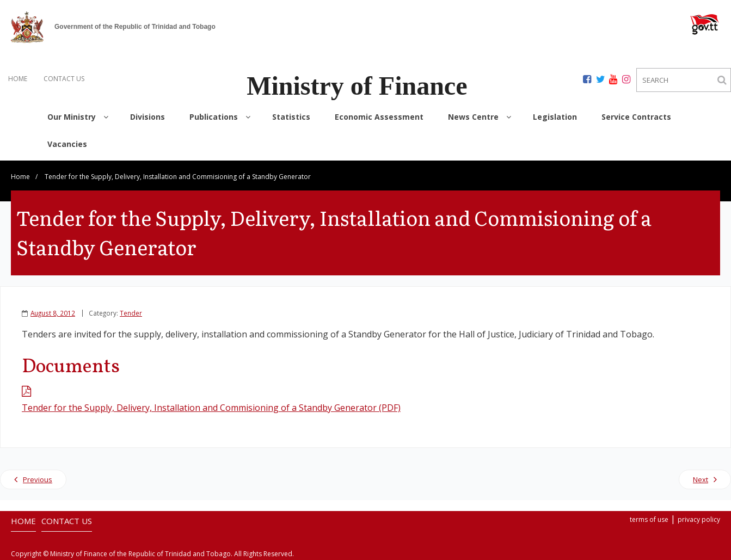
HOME (18, 79)
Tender (131, 313)
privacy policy (699, 519)
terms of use (649, 519)
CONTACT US (64, 79)
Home (20, 177)
